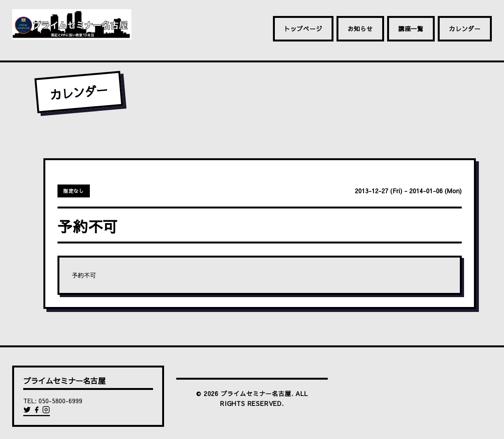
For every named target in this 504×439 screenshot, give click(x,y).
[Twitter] (28, 411)
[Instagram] (46, 411)
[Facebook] (37, 411)
